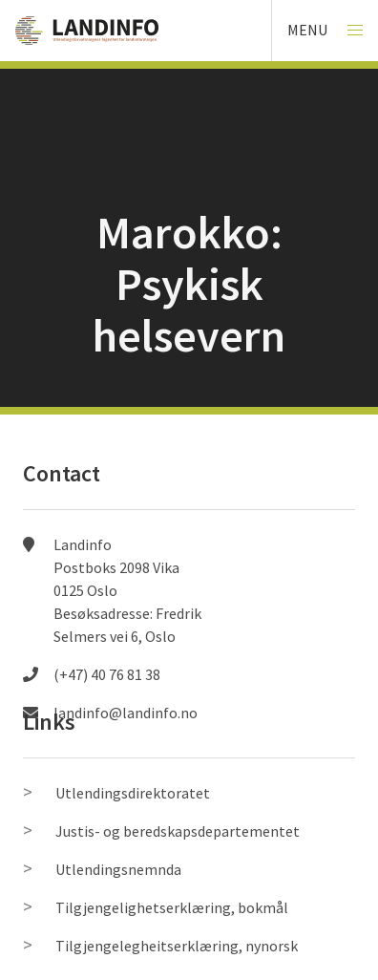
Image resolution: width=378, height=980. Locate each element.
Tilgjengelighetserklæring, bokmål (172, 907)
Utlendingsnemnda (118, 869)
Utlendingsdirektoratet (133, 793)
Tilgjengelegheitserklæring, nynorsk (177, 946)
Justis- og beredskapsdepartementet (178, 831)
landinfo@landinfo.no (126, 713)
